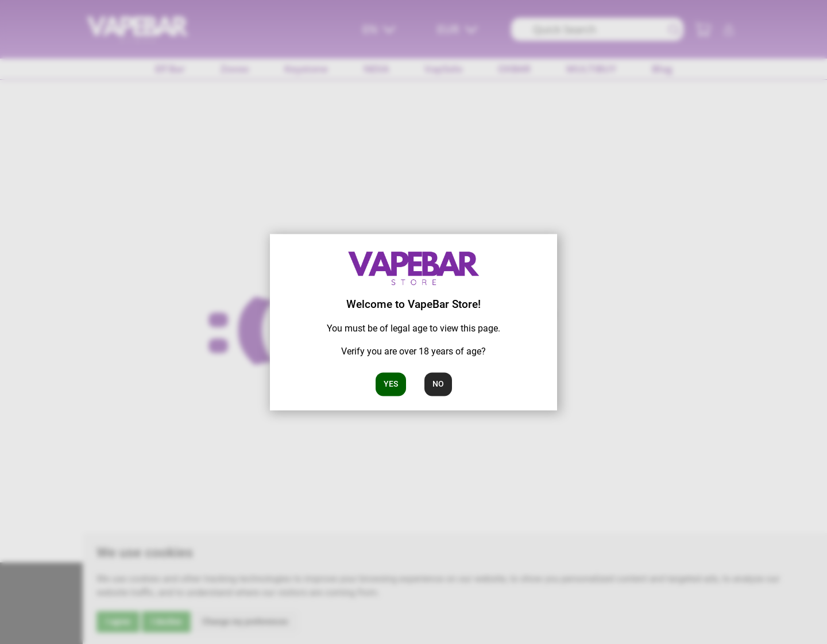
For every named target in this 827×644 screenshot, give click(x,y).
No (438, 384)
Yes (391, 384)
